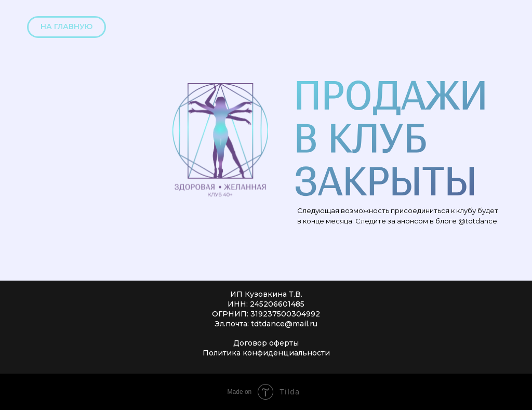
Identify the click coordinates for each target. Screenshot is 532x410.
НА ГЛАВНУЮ (66, 27)
